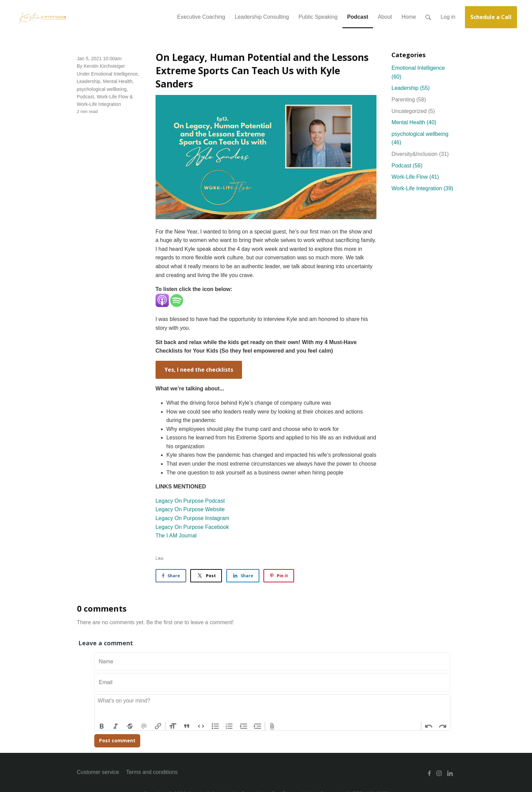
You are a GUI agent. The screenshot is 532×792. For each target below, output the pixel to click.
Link (158, 726)
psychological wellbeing (102, 89)
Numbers (229, 726)
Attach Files (272, 726)
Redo (443, 726)
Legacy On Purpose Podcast (190, 501)
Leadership (89, 81)
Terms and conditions (152, 772)
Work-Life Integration (99, 104)
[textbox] (272, 708)
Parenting (409, 100)
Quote (187, 726)
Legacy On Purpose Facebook (192, 527)
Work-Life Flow (112, 97)
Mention (144, 726)
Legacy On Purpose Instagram (192, 518)
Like (160, 558)
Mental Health (118, 81)
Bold (102, 726)
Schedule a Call (491, 17)
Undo (429, 726)
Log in (448, 17)
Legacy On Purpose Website (190, 509)
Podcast (86, 97)
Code (201, 726)
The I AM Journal (176, 536)
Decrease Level (243, 726)
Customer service (98, 772)
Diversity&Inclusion (420, 154)
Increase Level (258, 726)
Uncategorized (413, 111)
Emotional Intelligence (115, 74)
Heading (173, 726)
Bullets (215, 726)
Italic (116, 726)
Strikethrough (130, 726)
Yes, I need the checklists (199, 370)
